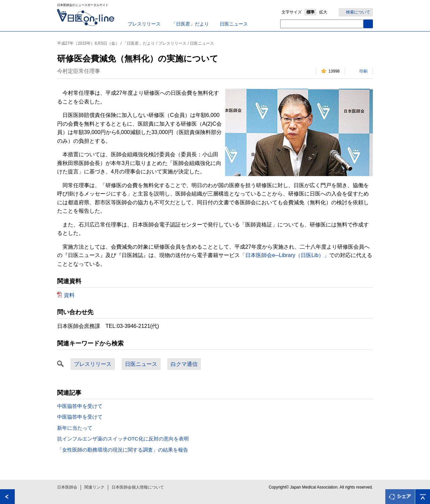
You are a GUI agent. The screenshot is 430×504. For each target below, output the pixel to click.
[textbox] (322, 24)
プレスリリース (144, 24)
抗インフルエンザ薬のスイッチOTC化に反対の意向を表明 (123, 439)
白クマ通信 (184, 364)
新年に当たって (75, 428)
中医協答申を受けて (80, 406)
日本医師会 (67, 487)
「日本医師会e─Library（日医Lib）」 (285, 255)
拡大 (323, 12)
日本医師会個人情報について (138, 487)
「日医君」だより (190, 24)
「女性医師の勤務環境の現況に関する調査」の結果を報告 (123, 450)
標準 (310, 12)
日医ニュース (234, 24)
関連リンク (94, 487)
